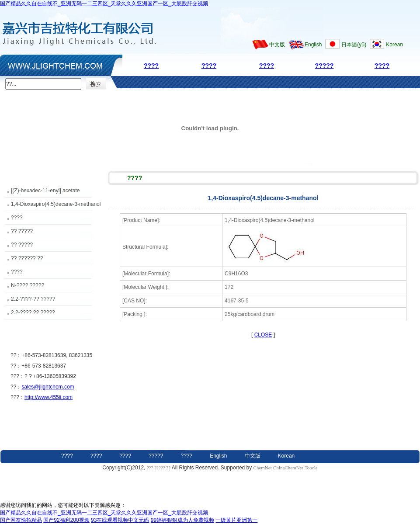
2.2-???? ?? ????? (33, 312)
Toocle (311, 468)
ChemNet (263, 468)
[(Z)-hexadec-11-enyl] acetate (45, 191)
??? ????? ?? (159, 468)
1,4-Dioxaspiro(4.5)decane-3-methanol (56, 204)
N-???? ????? (28, 285)
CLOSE (263, 335)
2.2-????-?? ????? (33, 299)
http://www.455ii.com (49, 397)
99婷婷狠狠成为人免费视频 (182, 520)
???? (151, 66)
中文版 (277, 45)
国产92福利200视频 (66, 520)
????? (325, 66)
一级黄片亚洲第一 (236, 520)
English (313, 45)
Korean (394, 45)
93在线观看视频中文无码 (120, 520)
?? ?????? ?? (27, 258)
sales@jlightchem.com (48, 387)
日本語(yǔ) (354, 45)
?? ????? (22, 231)
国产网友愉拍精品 (21, 520)
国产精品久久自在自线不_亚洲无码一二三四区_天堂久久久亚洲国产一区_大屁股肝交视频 (104, 3)
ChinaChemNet (288, 468)
